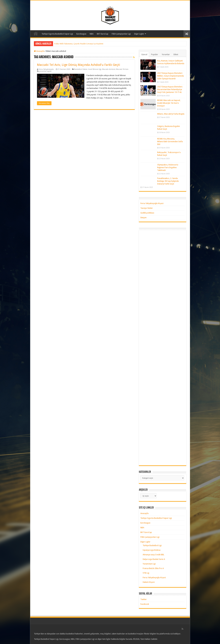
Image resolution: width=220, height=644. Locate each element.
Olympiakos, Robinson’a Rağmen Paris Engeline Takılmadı (168, 167)
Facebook (145, 604)
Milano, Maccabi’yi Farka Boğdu (171, 114)
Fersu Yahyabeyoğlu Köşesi (152, 203)
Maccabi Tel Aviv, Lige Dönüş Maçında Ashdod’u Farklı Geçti (79, 65)
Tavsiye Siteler (147, 208)
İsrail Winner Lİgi (95, 69)
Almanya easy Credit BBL (153, 555)
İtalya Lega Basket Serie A (154, 559)
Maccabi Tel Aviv (122, 69)
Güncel (144, 54)
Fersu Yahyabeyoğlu (46, 69)
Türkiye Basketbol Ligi (152, 545)
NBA (92, 34)
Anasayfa (36, 33)
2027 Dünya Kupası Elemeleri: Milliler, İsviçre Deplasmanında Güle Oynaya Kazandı (170, 76)
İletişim (143, 218)
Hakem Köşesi (149, 582)
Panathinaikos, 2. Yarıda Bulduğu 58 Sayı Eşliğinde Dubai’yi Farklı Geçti (168, 181)
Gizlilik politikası (147, 213)
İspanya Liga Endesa (152, 550)
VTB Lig (146, 573)
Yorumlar (166, 54)
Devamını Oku (44, 103)
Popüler (155, 54)
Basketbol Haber (81, 69)
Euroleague (81, 34)
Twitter (144, 599)
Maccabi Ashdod (109, 69)
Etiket (176, 54)
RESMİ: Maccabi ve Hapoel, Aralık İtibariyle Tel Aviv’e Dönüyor (169, 103)
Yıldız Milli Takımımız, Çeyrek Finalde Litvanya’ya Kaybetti (79, 44)
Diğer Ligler (139, 34)
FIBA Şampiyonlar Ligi (121, 34)
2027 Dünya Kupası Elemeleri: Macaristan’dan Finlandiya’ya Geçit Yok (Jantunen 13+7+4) (170, 89)
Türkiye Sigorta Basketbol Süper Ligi (57, 34)
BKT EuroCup (103, 34)
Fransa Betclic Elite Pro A (153, 568)
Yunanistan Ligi (149, 564)
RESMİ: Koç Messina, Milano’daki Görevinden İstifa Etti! (170, 141)
